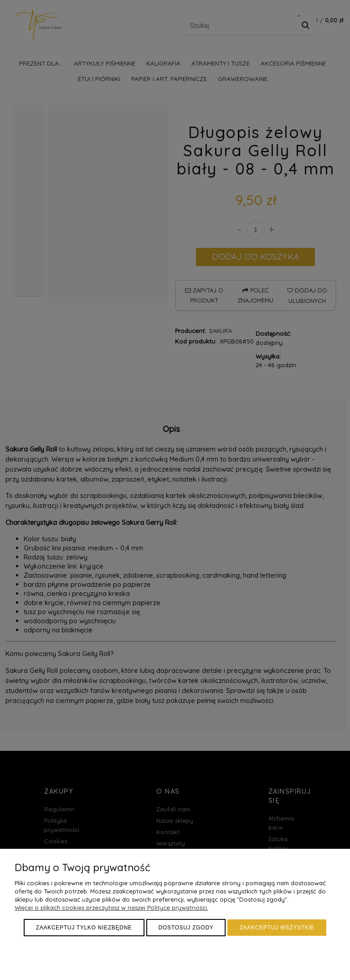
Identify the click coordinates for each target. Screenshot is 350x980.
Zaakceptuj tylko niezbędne (84, 928)
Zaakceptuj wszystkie (277, 928)
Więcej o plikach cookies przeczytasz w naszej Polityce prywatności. (111, 908)
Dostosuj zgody (186, 928)
